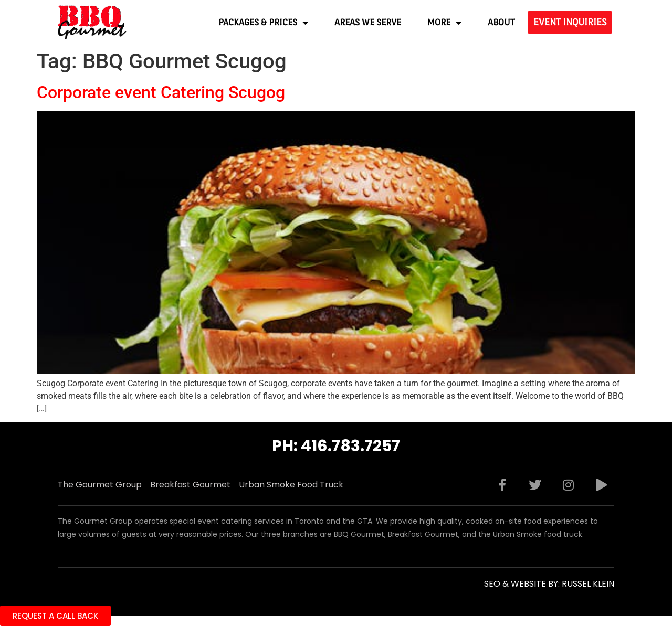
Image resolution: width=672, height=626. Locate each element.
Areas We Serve (368, 22)
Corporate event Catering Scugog (161, 92)
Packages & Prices (263, 23)
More (444, 23)
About (501, 22)
